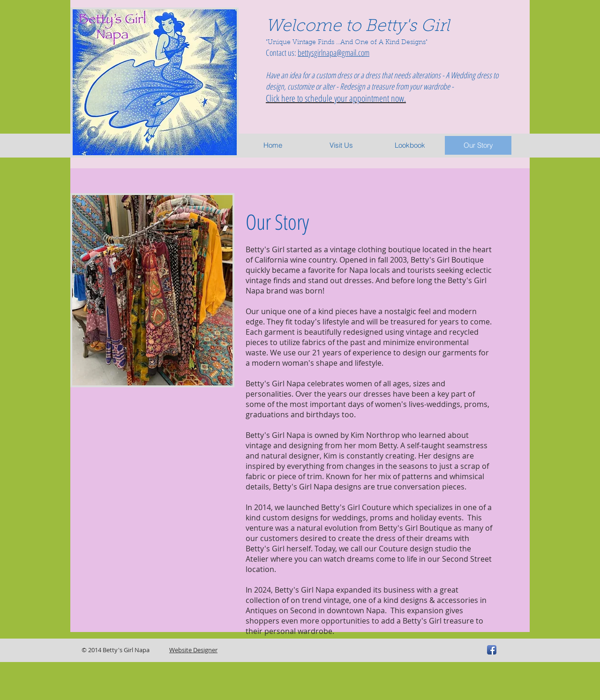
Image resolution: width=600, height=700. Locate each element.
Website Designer (193, 650)
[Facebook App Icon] (492, 650)
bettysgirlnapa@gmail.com (334, 53)
